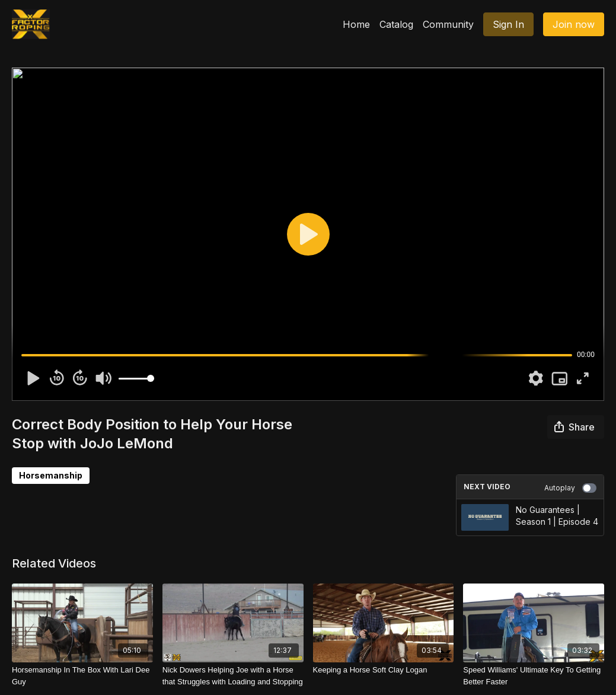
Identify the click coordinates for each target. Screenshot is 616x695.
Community (448, 24)
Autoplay (570, 488)
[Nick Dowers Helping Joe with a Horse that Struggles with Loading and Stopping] (233, 676)
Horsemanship (51, 475)
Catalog (396, 24)
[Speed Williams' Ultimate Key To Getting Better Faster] (534, 676)
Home (356, 24)
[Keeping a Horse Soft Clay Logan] (384, 670)
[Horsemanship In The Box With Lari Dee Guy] (82, 676)
